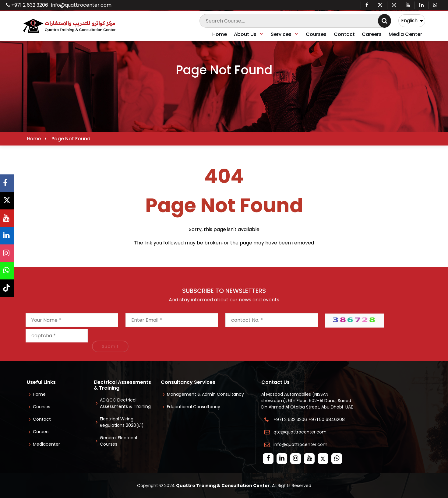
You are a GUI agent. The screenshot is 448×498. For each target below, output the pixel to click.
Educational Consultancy (194, 407)
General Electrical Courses (118, 441)
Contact (344, 34)
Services (285, 34)
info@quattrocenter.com (81, 5)
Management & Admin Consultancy (205, 394)
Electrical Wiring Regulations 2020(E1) (122, 422)
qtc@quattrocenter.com (300, 432)
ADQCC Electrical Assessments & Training (125, 403)
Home (220, 34)
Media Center (405, 34)
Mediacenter (46, 444)
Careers (372, 34)
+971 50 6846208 (328, 419)
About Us (249, 34)
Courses (316, 34)
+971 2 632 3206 (27, 5)
